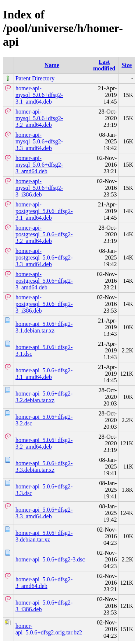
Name (52, 65)
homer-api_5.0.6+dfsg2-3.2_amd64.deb (44, 443)
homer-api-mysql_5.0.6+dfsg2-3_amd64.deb (39, 165)
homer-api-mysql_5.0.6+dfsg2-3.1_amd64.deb (39, 95)
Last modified (104, 65)
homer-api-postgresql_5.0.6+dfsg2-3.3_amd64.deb (44, 257)
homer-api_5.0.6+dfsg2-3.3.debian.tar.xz (44, 467)
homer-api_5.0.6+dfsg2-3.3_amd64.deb (44, 513)
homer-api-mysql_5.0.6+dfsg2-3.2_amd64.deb (39, 118)
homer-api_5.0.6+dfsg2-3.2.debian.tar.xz (44, 397)
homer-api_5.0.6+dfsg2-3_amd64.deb (44, 583)
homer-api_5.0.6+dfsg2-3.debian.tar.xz (44, 536)
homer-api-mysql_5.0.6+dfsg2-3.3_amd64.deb (39, 141)
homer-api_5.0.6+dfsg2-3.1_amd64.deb (44, 374)
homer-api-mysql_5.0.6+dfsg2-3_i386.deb (39, 188)
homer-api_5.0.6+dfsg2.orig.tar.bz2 (49, 629)
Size (127, 65)
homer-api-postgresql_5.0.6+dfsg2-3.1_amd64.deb (44, 211)
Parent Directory (35, 78)
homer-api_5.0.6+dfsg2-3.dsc (50, 559)
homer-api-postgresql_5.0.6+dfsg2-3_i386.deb (44, 304)
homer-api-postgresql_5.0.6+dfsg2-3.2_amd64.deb (44, 234)
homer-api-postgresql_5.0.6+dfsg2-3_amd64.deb (44, 281)
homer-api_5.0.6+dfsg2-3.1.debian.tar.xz (44, 327)
